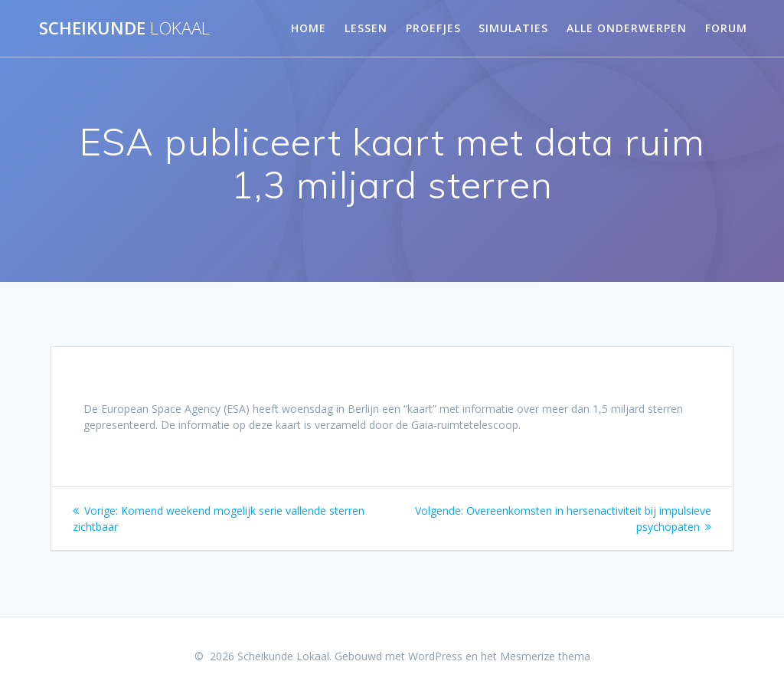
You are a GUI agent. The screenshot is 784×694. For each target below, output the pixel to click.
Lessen (366, 28)
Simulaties (513, 28)
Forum (726, 28)
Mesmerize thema (545, 656)
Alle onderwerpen (627, 28)
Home (309, 28)
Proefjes (433, 28)
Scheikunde (124, 28)
